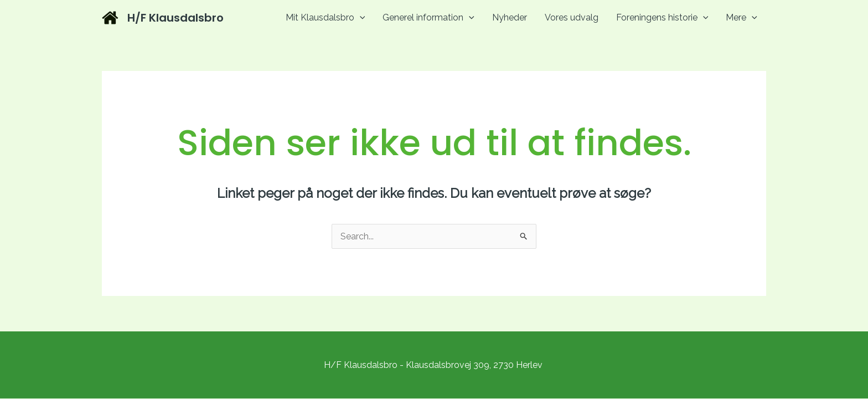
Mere (742, 17)
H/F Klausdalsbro (175, 18)
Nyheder (510, 17)
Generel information (428, 17)
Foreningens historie (662, 17)
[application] (360, 17)
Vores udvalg (572, 17)
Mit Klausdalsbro (325, 17)
